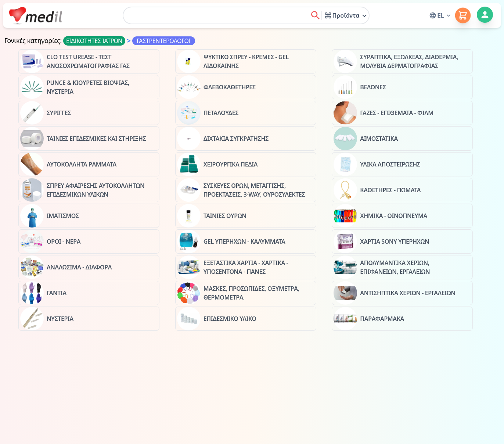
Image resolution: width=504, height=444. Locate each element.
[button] (441, 15)
